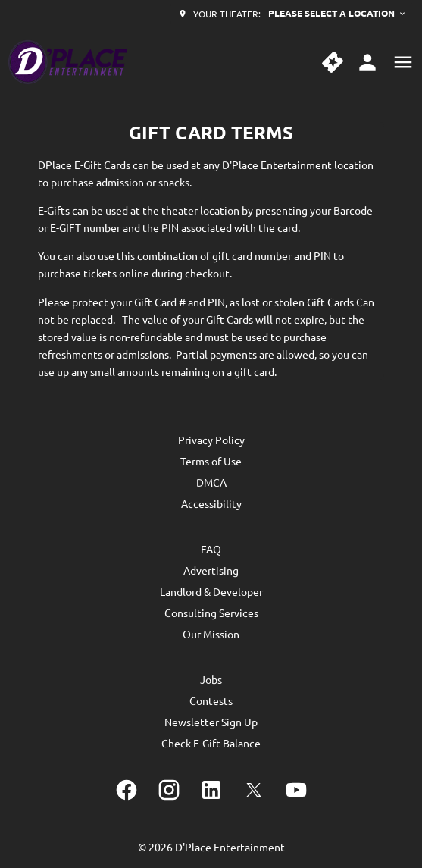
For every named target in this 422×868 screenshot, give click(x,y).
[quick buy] (333, 62)
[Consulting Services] (211, 613)
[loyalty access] (367, 62)
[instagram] (169, 790)
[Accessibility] (211, 503)
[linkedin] (211, 790)
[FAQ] (211, 549)
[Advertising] (211, 570)
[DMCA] (211, 482)
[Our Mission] (211, 634)
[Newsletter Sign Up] (211, 722)
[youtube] (296, 790)
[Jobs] (211, 679)
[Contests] (211, 700)
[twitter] (254, 790)
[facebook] (127, 790)
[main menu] (403, 62)
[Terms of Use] (211, 461)
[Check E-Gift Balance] (211, 743)
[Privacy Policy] (211, 440)
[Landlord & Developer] (211, 591)
